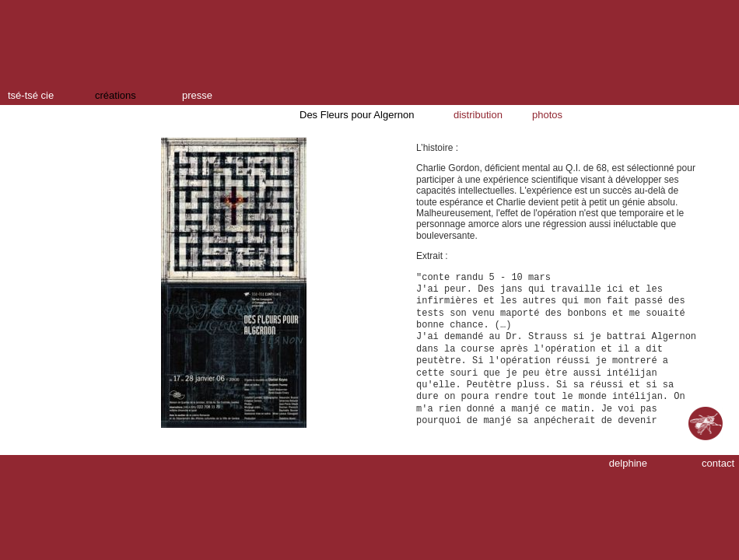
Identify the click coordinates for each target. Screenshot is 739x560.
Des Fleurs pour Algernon (357, 115)
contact (718, 463)
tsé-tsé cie (31, 95)
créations (116, 95)
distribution (478, 115)
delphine (628, 463)
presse (197, 95)
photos (547, 115)
